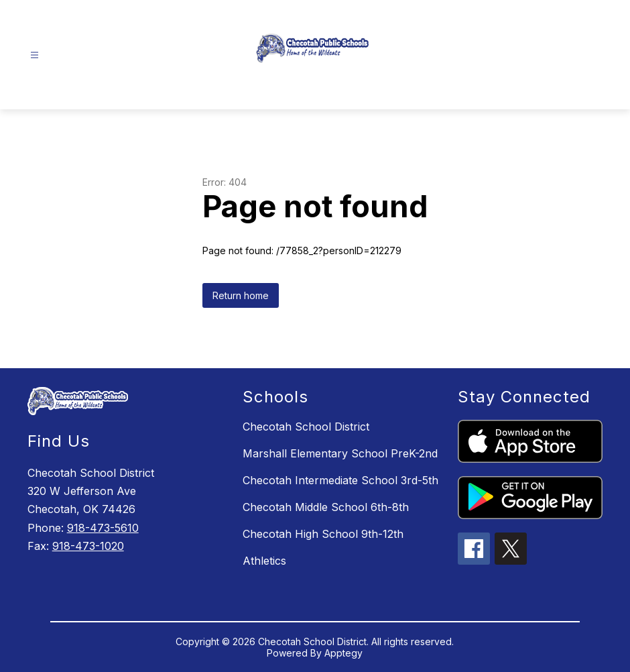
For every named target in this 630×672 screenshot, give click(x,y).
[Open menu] (35, 55)
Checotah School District (306, 427)
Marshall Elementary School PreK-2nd (340, 453)
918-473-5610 (103, 528)
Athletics (264, 561)
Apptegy (343, 653)
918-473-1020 (88, 546)
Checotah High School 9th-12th (323, 534)
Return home (241, 295)
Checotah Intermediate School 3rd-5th (340, 480)
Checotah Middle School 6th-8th (326, 507)
